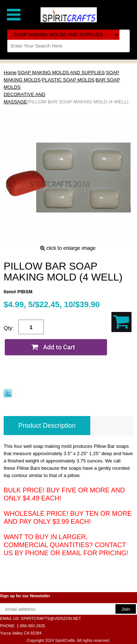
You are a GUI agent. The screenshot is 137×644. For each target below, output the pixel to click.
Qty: (9, 328)
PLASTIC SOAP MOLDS (68, 80)
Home (10, 73)
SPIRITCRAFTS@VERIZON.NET (51, 618)
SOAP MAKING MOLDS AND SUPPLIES (61, 73)
